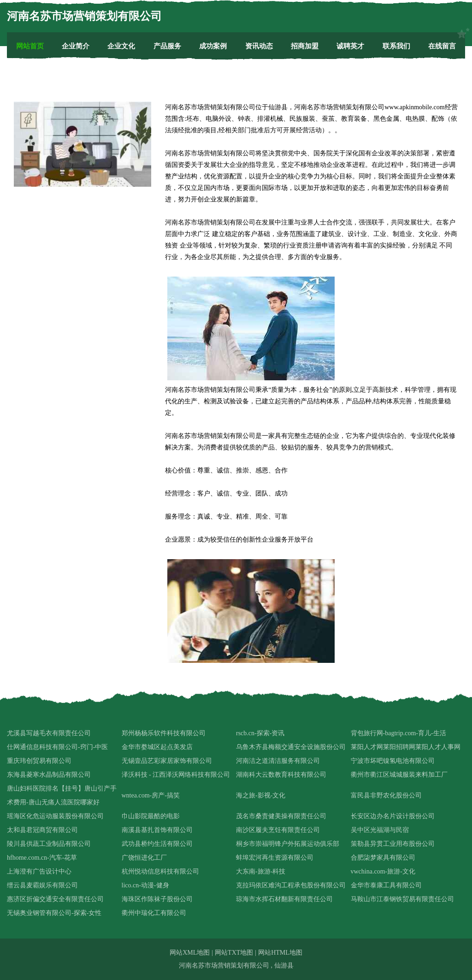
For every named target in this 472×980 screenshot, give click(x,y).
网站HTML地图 (280, 953)
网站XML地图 (190, 953)
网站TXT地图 (234, 953)
